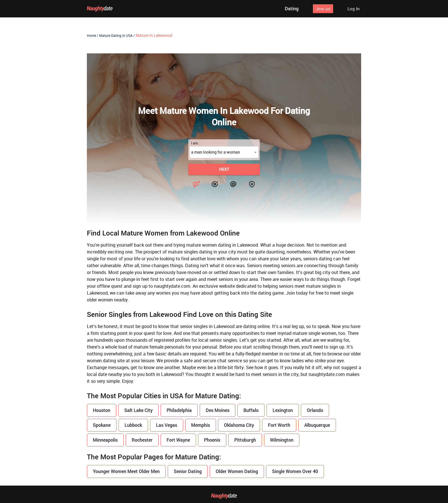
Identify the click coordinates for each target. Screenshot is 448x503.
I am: (195, 143)
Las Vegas (167, 425)
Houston (102, 410)
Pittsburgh (245, 440)
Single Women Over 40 (295, 471)
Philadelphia (179, 410)
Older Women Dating (237, 471)
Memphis (201, 425)
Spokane (102, 425)
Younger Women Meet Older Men (126, 471)
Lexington (283, 410)
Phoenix (212, 440)
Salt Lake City (138, 410)
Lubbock (133, 425)
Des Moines (218, 410)
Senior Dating (188, 471)
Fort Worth (279, 425)
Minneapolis (105, 440)
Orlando (315, 410)
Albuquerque (317, 425)
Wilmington (282, 440)
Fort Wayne (178, 440)
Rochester (142, 440)
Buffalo (251, 410)
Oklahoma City (239, 425)
